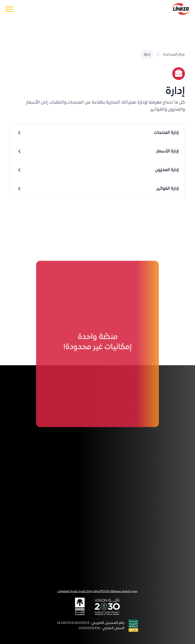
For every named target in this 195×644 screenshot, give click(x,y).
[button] (9, 9)
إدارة (147, 55)
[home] (181, 9)
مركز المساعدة (174, 55)
